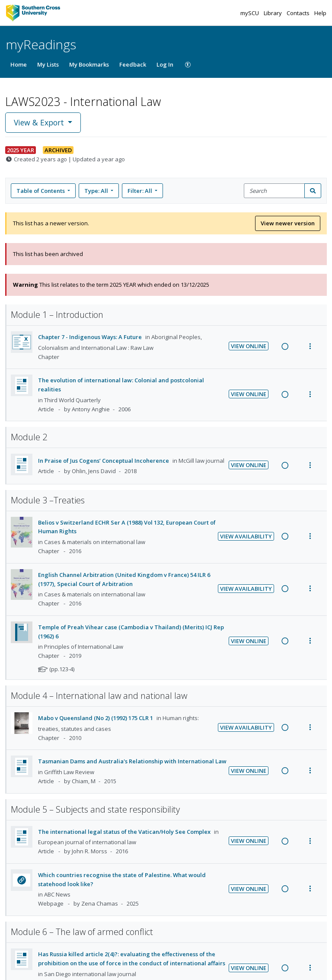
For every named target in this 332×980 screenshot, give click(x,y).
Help (320, 13)
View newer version (288, 223)
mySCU (250, 13)
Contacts (299, 13)
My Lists (48, 64)
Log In (165, 64)
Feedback (133, 64)
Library (273, 13)
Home (19, 64)
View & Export (40, 122)
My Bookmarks (89, 64)
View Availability (246, 536)
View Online (249, 346)
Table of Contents (41, 191)
